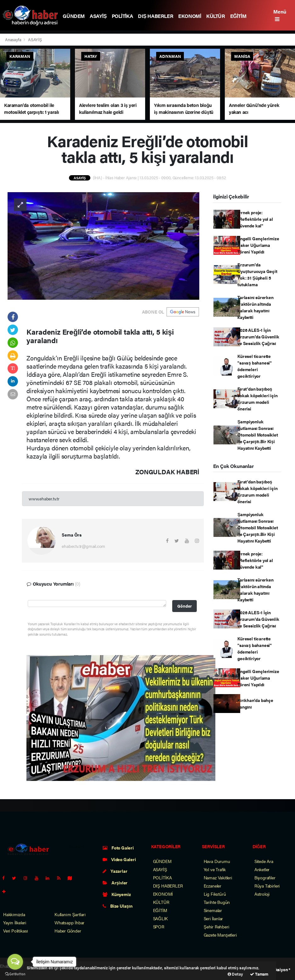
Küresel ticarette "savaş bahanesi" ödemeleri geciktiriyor (255, 366)
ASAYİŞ (98, 16)
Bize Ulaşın (117, 906)
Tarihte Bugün (217, 902)
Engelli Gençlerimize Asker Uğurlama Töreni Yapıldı (258, 245)
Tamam (259, 974)
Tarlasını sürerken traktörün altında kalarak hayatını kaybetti (255, 307)
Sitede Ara (264, 861)
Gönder (184, 606)
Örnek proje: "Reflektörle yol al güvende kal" (255, 219)
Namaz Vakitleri (218, 877)
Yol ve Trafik (215, 869)
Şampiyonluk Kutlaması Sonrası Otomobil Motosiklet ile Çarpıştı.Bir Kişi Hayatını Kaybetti (258, 435)
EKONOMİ (190, 16)
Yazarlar (115, 871)
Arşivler (115, 883)
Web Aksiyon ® (277, 969)
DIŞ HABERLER (156, 16)
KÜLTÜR (216, 16)
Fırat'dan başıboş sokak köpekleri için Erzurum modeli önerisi (257, 399)
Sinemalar (213, 910)
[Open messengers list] (15, 962)
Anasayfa (14, 39)
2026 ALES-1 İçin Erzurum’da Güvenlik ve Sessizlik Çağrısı (258, 337)
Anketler (262, 869)
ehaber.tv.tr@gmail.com (83, 546)
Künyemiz (117, 894)
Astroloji (262, 894)
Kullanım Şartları (70, 914)
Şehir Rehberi (216, 927)
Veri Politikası (16, 931)
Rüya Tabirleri (267, 886)
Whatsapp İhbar (69, 922)
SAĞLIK (161, 918)
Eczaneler (213, 886)
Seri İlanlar (213, 918)
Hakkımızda (14, 914)
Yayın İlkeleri (15, 922)
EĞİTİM (238, 16)
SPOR (159, 927)
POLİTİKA (122, 16)
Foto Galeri (118, 848)
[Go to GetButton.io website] (15, 974)
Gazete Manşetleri (220, 935)
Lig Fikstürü (215, 894)
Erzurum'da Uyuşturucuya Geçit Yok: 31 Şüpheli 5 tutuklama (257, 274)
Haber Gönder (68, 931)
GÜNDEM (74, 16)
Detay (235, 974)
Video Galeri (119, 859)
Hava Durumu (217, 861)
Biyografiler (265, 877)
